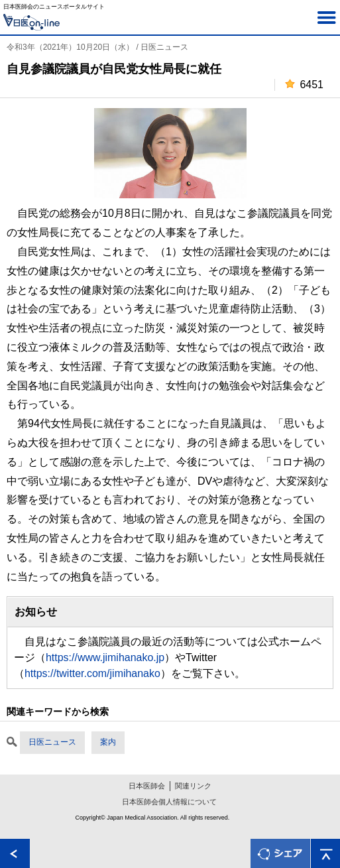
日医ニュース (52, 742)
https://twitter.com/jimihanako (92, 673)
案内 (108, 742)
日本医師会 (147, 786)
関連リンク (193, 786)
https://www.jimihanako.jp (105, 657)
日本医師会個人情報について (169, 802)
